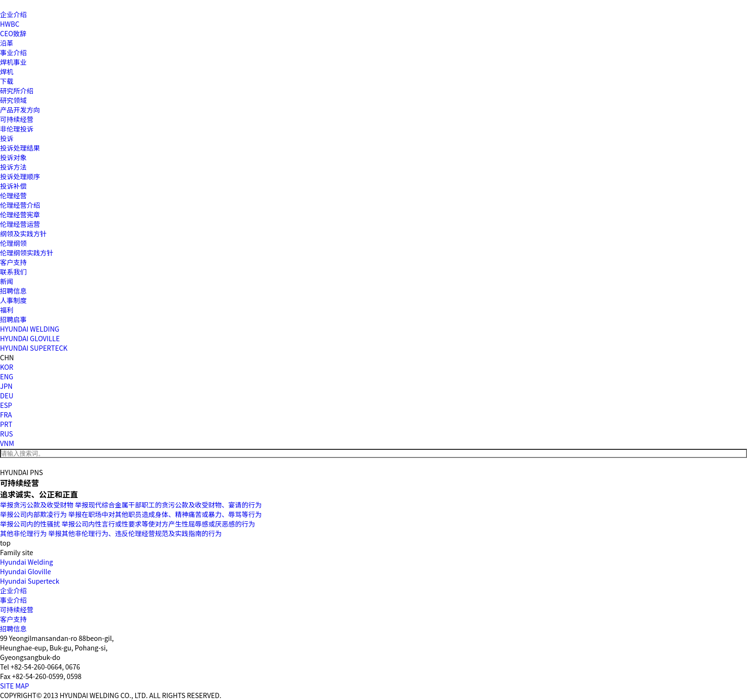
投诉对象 (13, 157)
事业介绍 (13, 52)
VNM (7, 443)
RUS (6, 434)
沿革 (7, 43)
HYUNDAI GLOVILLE (30, 338)
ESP (6, 405)
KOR (7, 367)
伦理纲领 (13, 243)
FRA (6, 415)
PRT (6, 424)
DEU (7, 396)
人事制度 (13, 300)
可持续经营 (17, 119)
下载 (7, 81)
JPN (6, 386)
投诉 (7, 138)
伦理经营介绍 (20, 205)
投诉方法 (13, 167)
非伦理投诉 (17, 129)
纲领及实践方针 (23, 233)
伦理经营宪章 (20, 214)
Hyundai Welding (26, 562)
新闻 (7, 281)
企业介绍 (13, 14)
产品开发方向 (20, 110)
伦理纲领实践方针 (27, 253)
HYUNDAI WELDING (30, 329)
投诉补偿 (13, 186)
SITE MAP (15, 686)
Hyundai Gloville (25, 571)
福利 (7, 310)
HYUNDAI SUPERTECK (34, 348)
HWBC (10, 24)
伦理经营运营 (20, 224)
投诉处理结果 (20, 148)
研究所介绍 (17, 91)
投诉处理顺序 (20, 176)
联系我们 (13, 272)
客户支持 (13, 262)
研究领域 (13, 100)
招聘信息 (13, 291)
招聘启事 (13, 319)
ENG (7, 376)
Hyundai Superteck (30, 581)
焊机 (7, 71)
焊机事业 (13, 62)
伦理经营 (13, 195)
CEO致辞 (13, 33)
